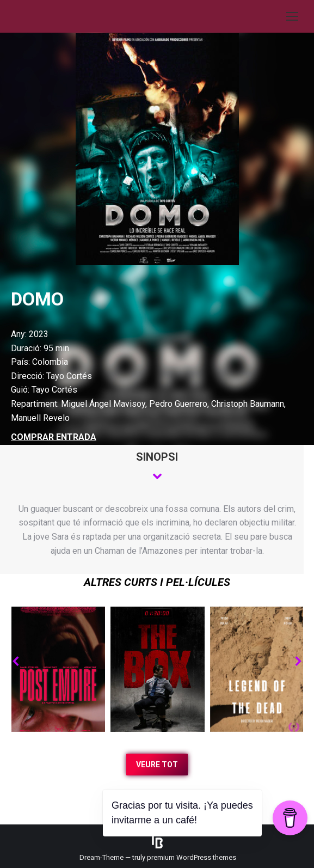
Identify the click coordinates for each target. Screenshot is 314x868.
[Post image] (58, 669)
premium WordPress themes (192, 857)
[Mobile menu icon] (292, 16)
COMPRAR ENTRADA (54, 437)
